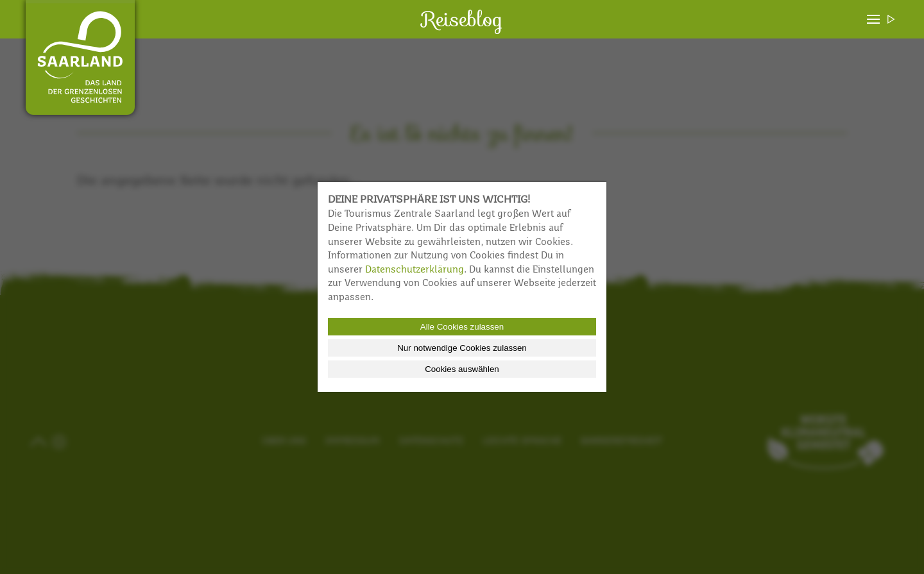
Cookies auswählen (462, 369)
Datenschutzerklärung (415, 270)
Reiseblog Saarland (80, 57)
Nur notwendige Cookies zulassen (462, 348)
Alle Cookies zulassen (462, 327)
